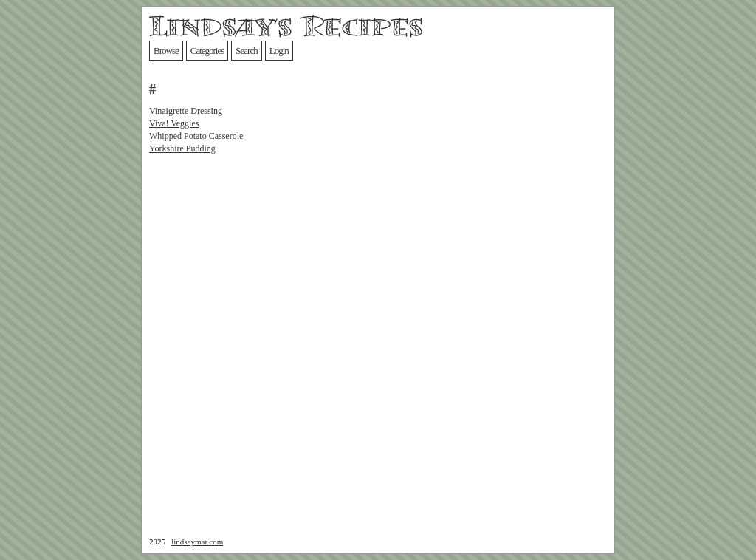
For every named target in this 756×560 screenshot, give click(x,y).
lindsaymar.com (197, 542)
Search (246, 51)
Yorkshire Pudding (182, 148)
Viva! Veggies (174, 123)
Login (279, 51)
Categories (207, 51)
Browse (166, 51)
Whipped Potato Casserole (196, 136)
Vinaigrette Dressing (186, 111)
